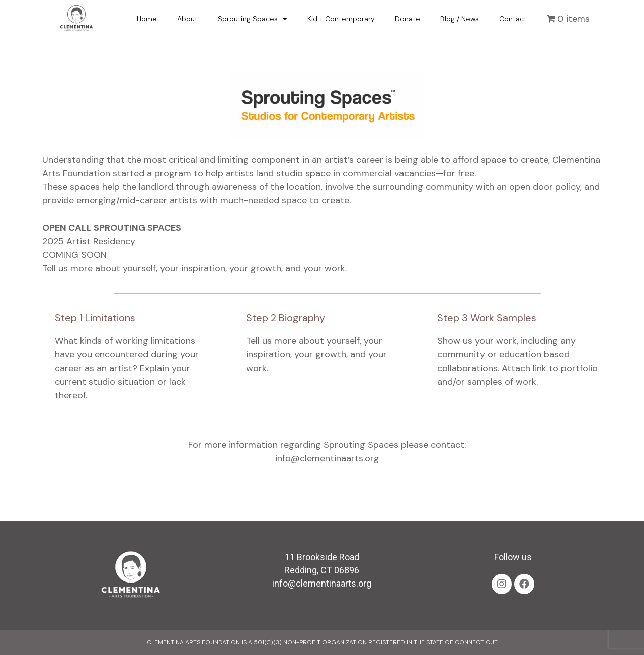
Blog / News (460, 19)
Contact (513, 19)
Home (147, 19)
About (187, 19)
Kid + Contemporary (341, 19)
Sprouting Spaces (253, 19)
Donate (408, 19)
